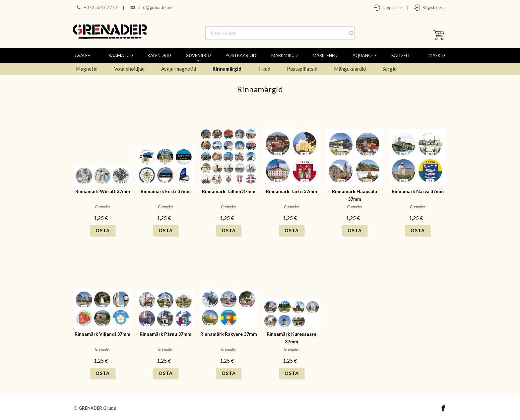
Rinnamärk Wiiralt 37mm (103, 191)
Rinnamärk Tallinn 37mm (229, 191)
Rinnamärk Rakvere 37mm (229, 334)
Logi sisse (391, 7)
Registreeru (433, 7)
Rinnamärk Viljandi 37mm (102, 334)
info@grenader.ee (155, 7)
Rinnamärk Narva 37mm (418, 191)
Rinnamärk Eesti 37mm (166, 191)
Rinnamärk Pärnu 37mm (165, 334)
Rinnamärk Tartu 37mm (292, 191)
